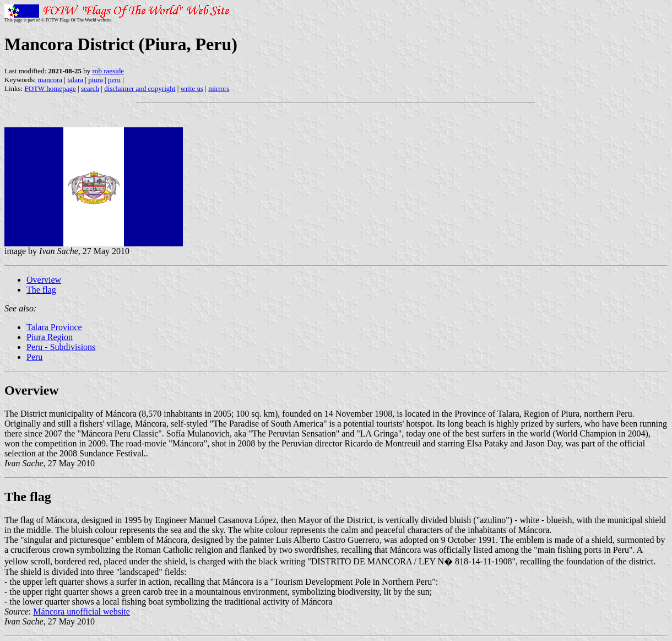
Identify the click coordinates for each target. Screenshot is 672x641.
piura (96, 80)
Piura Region (50, 337)
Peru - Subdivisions (61, 347)
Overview (44, 280)
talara (75, 80)
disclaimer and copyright (140, 88)
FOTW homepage (50, 88)
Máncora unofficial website (82, 612)
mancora (50, 80)
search (90, 88)
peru (114, 80)
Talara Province (54, 327)
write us (192, 88)
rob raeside (108, 71)
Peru (34, 357)
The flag (41, 290)
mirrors (219, 88)
